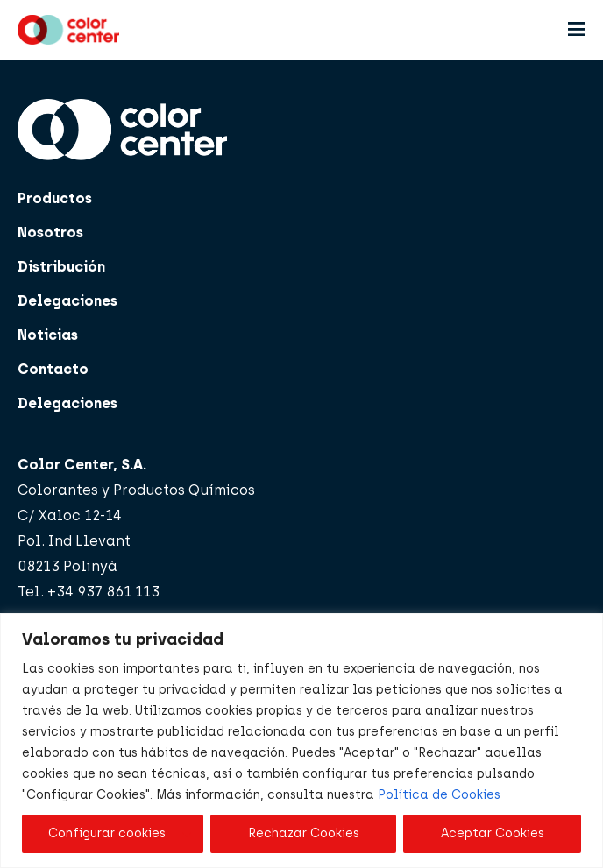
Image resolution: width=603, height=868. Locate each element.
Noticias (48, 335)
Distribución (61, 267)
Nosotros (50, 233)
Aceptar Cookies (493, 833)
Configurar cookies (107, 833)
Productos (55, 198)
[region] (301, 741)
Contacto (53, 369)
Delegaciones (67, 301)
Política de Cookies (439, 795)
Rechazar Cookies (304, 833)
